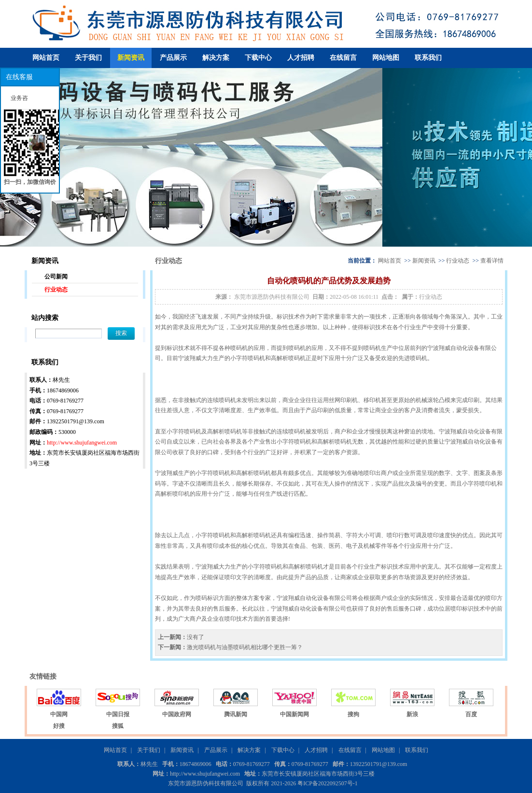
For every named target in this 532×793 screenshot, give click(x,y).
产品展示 (173, 58)
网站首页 (46, 58)
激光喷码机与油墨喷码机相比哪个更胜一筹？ (245, 647)
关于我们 (88, 58)
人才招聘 (301, 58)
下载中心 (258, 58)
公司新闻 (56, 277)
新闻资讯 (131, 58)
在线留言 (343, 58)
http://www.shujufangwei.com (82, 443)
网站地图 (386, 58)
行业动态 (56, 290)
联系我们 (428, 58)
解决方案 (216, 58)
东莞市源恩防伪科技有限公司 (272, 297)
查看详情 (492, 261)
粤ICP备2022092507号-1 (328, 783)
